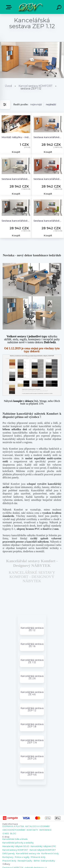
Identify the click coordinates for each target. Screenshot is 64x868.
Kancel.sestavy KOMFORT (36, 86)
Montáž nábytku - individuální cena (16, 137)
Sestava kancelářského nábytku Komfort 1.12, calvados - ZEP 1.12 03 (48, 179)
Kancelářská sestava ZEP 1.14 (32, 741)
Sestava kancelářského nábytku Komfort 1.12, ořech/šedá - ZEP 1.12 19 (48, 221)
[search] (59, 8)
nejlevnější (36, 104)
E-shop (9, 7)
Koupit (16, 152)
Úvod (8, 86)
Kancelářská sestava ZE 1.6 (32, 645)
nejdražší (51, 104)
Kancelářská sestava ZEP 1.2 (32, 709)
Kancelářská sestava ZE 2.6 (32, 677)
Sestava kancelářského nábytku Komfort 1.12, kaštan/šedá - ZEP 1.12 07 (16, 221)
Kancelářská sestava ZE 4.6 (32, 693)
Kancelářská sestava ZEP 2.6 (32, 757)
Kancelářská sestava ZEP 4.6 (32, 774)
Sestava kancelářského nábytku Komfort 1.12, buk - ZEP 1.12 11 (48, 137)
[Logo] (30, 7)
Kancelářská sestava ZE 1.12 (32, 661)
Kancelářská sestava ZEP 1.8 (32, 725)
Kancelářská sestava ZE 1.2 (32, 629)
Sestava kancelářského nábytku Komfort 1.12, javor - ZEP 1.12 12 (16, 179)
